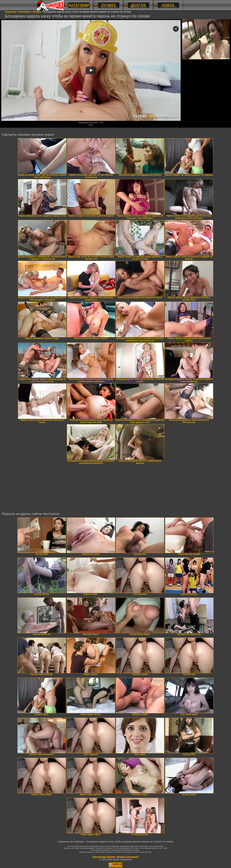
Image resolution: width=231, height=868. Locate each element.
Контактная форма (104, 857)
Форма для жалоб (128, 857)
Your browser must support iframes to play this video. (91, 71)
